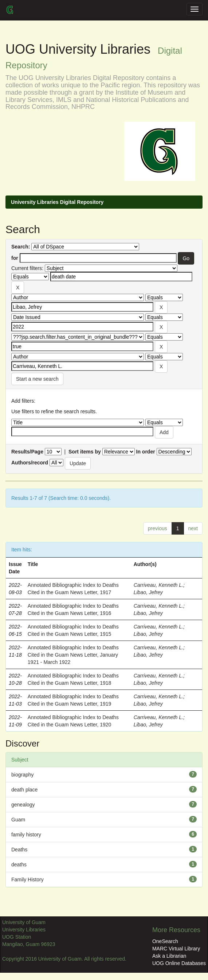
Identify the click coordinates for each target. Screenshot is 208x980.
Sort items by (85, 452)
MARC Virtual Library (176, 949)
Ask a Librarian (169, 956)
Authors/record (30, 463)
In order (146, 452)
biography (23, 775)
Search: (21, 247)
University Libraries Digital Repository (57, 202)
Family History (28, 880)
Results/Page (27, 452)
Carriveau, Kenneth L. (158, 585)
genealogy (23, 805)
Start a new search (37, 379)
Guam (18, 820)
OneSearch (165, 941)
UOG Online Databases (179, 963)
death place (24, 790)
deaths (19, 865)
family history (26, 835)
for (15, 258)
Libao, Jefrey (148, 592)
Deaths (19, 850)
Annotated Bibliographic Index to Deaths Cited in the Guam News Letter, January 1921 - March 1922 (73, 655)
